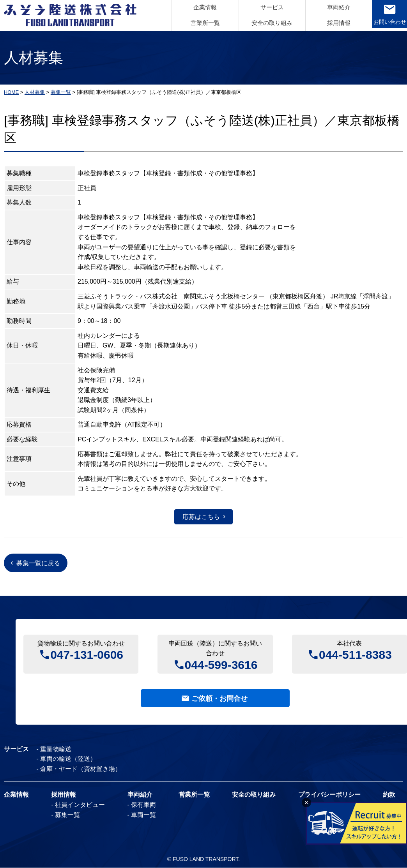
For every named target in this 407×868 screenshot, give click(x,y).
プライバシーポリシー (329, 795)
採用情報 (334, 23)
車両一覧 (143, 815)
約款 (389, 795)
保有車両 (143, 805)
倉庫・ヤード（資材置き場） (81, 769)
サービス (268, 8)
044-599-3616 (221, 664)
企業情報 (201, 8)
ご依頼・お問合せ (219, 699)
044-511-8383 (355, 654)
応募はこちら (201, 516)
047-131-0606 (87, 654)
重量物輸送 (56, 749)
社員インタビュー (80, 805)
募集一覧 (67, 815)
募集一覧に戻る (39, 563)
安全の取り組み (268, 23)
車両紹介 (334, 8)
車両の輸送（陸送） (69, 759)
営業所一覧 (201, 23)
